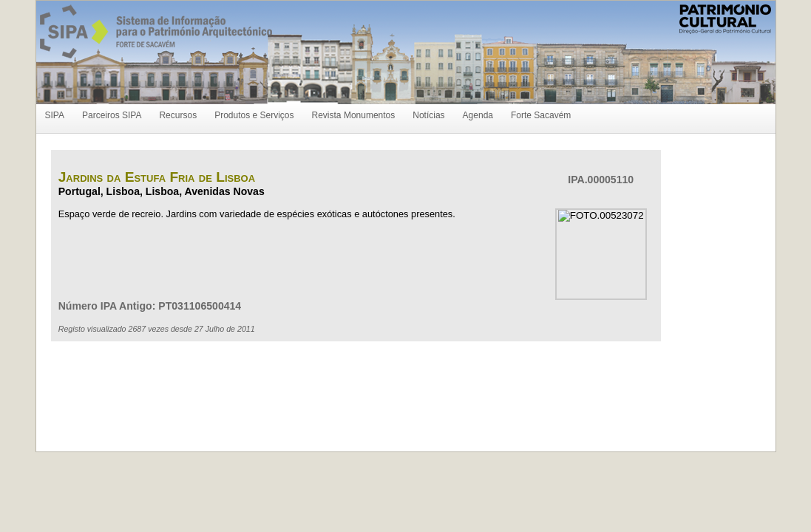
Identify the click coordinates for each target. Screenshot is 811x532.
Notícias (428, 115)
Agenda (478, 115)
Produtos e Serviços (254, 115)
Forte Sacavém (541, 115)
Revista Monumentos (354, 115)
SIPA (55, 115)
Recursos (178, 115)
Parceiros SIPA (112, 115)
